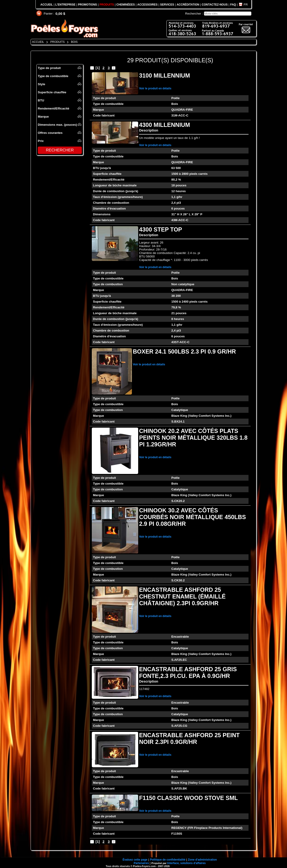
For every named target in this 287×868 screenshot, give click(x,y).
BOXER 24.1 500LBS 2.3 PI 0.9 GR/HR (184, 351)
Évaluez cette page (135, 860)
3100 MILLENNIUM (164, 75)
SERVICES (167, 5)
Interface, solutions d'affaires (186, 863)
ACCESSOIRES (147, 5)
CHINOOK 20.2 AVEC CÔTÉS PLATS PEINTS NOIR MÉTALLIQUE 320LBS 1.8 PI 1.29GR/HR (193, 438)
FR (246, 5)
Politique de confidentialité (168, 860)
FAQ (233, 5)
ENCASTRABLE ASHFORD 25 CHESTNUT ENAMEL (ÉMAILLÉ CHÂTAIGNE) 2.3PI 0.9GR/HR (182, 596)
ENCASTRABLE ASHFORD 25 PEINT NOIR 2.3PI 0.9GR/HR (189, 738)
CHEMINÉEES (126, 5)
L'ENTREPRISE (65, 5)
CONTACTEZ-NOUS (215, 5)
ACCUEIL (46, 5)
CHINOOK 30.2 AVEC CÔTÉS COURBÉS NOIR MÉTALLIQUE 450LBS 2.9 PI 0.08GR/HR (193, 517)
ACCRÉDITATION (188, 5)
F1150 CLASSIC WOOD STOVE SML (188, 798)
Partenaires (141, 863)
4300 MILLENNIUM (164, 125)
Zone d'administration (202, 860)
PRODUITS (107, 5)
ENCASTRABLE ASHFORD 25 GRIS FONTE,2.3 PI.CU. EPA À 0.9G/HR (188, 672)
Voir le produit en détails (155, 88)
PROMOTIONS (87, 5)
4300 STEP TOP (161, 229)
